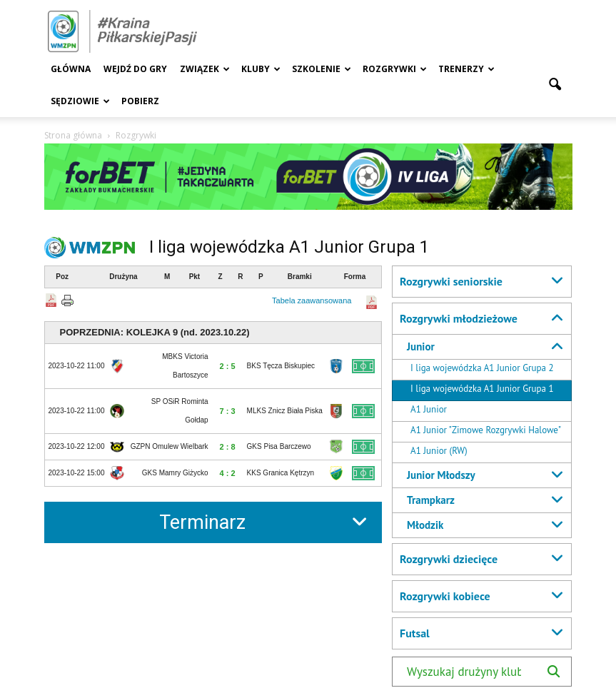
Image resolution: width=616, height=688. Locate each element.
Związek (205, 69)
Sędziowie (80, 101)
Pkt (195, 277)
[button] (555, 85)
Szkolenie (322, 69)
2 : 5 (228, 366)
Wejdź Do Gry (135, 69)
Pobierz (140, 101)
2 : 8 (228, 447)
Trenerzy (466, 69)
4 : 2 (228, 473)
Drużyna (123, 277)
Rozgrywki (395, 69)
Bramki (300, 277)
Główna (71, 69)
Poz (62, 277)
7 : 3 (228, 411)
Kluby (261, 69)
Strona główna (73, 135)
